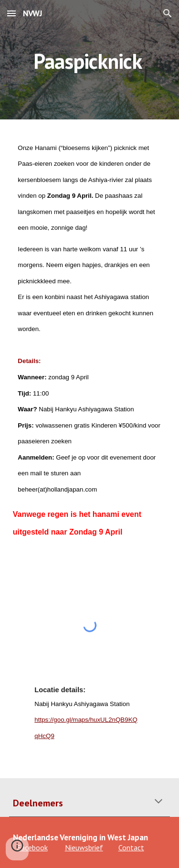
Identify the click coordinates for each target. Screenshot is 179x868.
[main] (90, 59)
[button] (11, 13)
